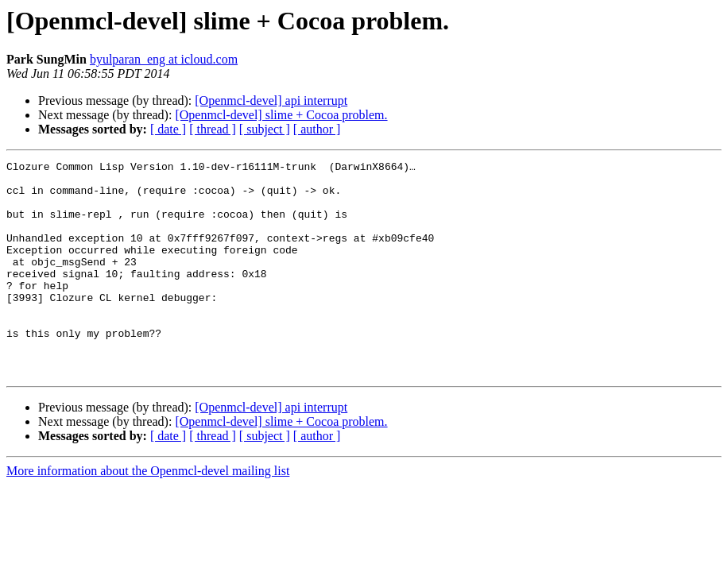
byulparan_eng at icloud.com (164, 59)
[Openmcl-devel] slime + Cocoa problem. (281, 115)
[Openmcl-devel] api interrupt (271, 100)
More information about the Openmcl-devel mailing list (148, 514)
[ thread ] (213, 129)
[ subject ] (265, 129)
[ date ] (168, 129)
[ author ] (317, 129)
